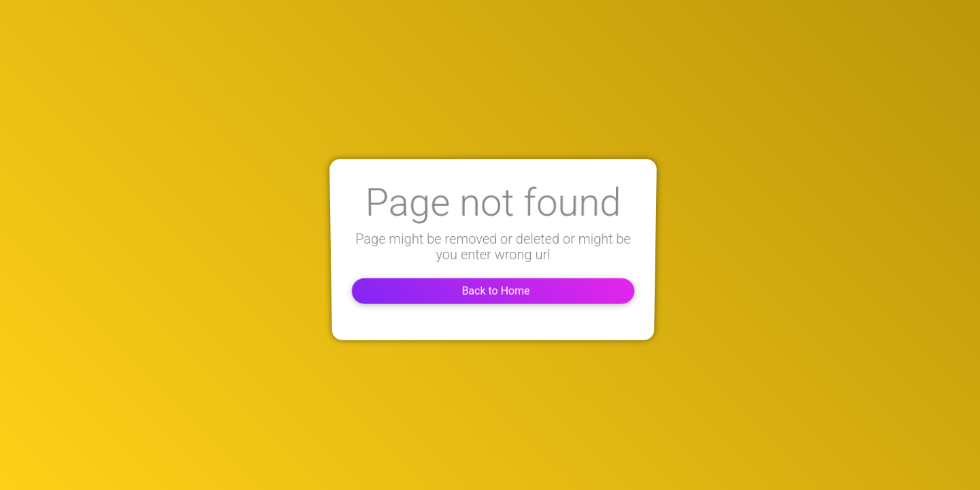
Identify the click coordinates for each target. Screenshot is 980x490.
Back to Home (490, 290)
